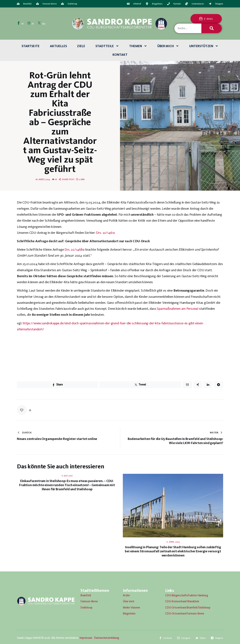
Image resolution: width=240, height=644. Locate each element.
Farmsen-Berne (89, 601)
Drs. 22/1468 (73, 249)
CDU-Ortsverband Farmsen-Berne (185, 614)
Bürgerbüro (129, 614)
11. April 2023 (173, 542)
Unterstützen (204, 46)
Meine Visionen (131, 608)
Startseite (31, 46)
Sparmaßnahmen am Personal (178, 309)
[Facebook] (21, 23)
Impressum (86, 638)
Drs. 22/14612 (105, 233)
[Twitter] (42, 23)
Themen (138, 46)
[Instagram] (31, 23)
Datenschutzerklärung (106, 638)
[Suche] (211, 28)
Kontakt (120, 55)
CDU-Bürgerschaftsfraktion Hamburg (186, 595)
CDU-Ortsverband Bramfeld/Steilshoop (188, 608)
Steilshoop (86, 608)
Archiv (126, 595)
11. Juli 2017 (67, 476)
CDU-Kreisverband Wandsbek (182, 601)
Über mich (168, 46)
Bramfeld (86, 595)
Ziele (81, 46)
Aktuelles (58, 46)
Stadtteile (107, 46)
